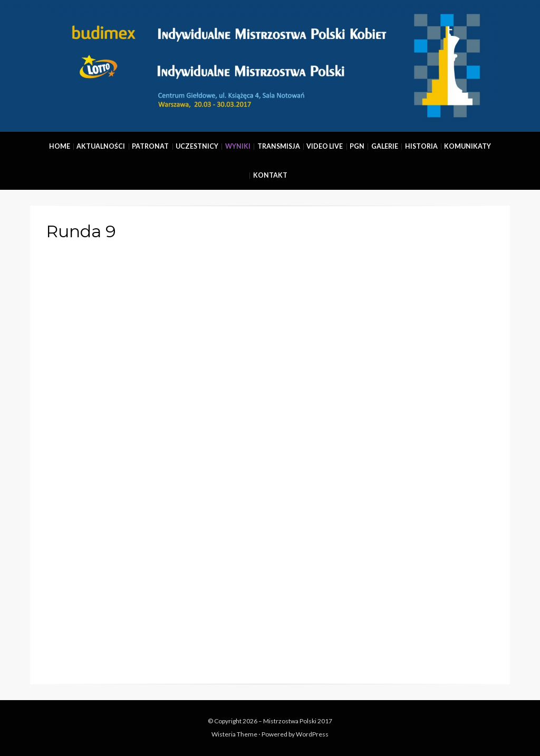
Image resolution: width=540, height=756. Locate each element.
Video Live (325, 146)
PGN (357, 146)
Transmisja (279, 146)
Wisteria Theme (234, 734)
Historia (421, 146)
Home (60, 146)
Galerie (385, 146)
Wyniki (238, 146)
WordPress (312, 734)
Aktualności (101, 146)
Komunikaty (467, 146)
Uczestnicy (197, 146)
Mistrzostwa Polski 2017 (298, 721)
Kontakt (270, 175)
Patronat (150, 146)
